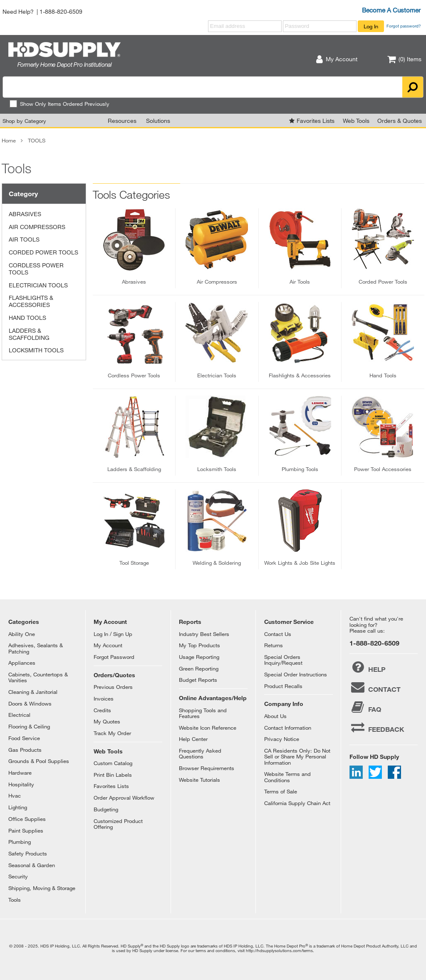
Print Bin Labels (113, 775)
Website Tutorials (199, 780)
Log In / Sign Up (113, 634)
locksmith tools (217, 469)
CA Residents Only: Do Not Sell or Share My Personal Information (297, 757)
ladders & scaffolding (134, 469)
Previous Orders (113, 687)
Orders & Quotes (400, 121)
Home (9, 140)
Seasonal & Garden (32, 865)
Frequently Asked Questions (200, 753)
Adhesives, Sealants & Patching (36, 648)
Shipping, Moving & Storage (42, 888)
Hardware (20, 773)
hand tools (383, 375)
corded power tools (383, 282)
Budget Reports (198, 680)
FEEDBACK (377, 727)
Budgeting (106, 809)
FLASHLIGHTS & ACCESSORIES (31, 301)
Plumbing (20, 842)
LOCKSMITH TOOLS (36, 350)
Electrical (19, 715)
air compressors (217, 282)
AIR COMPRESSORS (37, 227)
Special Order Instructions (296, 674)
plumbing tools (300, 469)
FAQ (365, 707)
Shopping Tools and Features (203, 713)
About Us (275, 716)
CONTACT (375, 687)
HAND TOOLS (27, 318)
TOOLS (37, 140)
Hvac (15, 795)
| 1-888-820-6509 (59, 11)
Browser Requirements (207, 768)
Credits (102, 710)
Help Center (193, 739)
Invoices (104, 698)
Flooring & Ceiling (29, 726)
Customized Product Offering (118, 824)
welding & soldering (217, 563)
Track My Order (112, 733)
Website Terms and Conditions (287, 777)
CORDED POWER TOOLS (43, 252)
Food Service (24, 738)
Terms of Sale (281, 791)
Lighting (18, 807)
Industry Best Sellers (204, 634)
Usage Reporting (199, 657)
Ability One (22, 634)
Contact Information (288, 728)
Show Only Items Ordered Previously (59, 104)
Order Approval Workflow (124, 798)
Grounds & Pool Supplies (39, 761)
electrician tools (217, 375)
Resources (122, 121)
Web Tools (356, 121)
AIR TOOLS (24, 239)
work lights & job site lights (300, 563)
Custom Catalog (113, 763)
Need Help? (18, 11)
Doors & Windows (30, 703)
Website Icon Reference (208, 728)
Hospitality (21, 784)
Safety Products (28, 853)
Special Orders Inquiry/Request (283, 660)
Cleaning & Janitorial (33, 692)
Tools (15, 900)
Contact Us (278, 634)
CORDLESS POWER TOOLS (36, 269)
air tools (300, 282)
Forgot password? (404, 26)
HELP (368, 667)
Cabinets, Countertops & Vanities (38, 677)
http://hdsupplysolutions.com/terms (279, 950)
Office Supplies (27, 819)
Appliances (22, 663)
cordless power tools (134, 375)
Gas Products (25, 750)
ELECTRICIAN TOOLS (38, 285)
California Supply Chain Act (297, 803)
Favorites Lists (316, 121)
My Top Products (199, 645)
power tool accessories (383, 469)
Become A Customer (391, 10)
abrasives (134, 282)
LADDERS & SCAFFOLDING (29, 334)
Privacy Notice (282, 739)
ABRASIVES (25, 214)
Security (18, 876)
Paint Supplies (26, 830)
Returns (274, 645)
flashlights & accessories (300, 375)
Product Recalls (283, 686)
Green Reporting (199, 668)
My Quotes (107, 721)
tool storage (134, 563)
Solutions (158, 121)
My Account (108, 645)
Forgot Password (114, 657)
